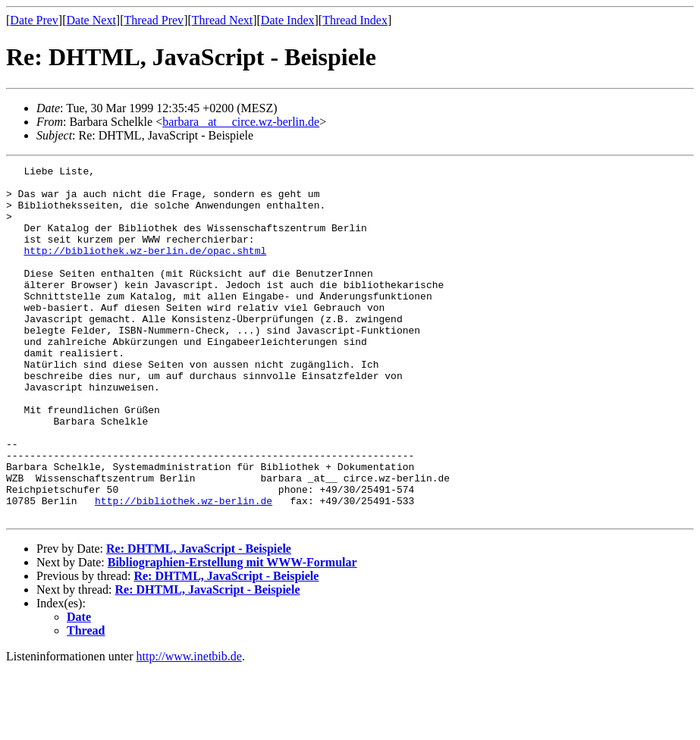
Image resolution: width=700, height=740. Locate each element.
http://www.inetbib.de (189, 727)
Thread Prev (154, 20)
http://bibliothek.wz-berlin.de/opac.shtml (145, 268)
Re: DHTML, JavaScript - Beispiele (199, 619)
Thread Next (222, 20)
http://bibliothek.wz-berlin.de (184, 569)
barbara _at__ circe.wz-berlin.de (241, 122)
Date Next (91, 20)
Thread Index (355, 20)
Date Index (288, 20)
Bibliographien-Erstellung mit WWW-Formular (232, 633)
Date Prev (34, 20)
